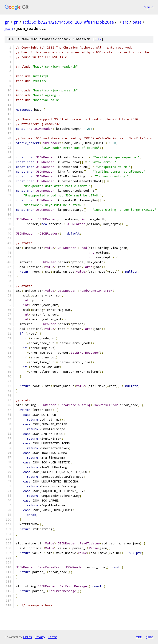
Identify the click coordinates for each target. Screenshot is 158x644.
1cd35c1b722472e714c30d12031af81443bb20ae (68, 22)
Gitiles (27, 637)
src (125, 22)
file (98, 39)
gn (7, 22)
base (137, 22)
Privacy (40, 637)
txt (139, 637)
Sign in (149, 7)
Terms (53, 637)
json (9, 28)
